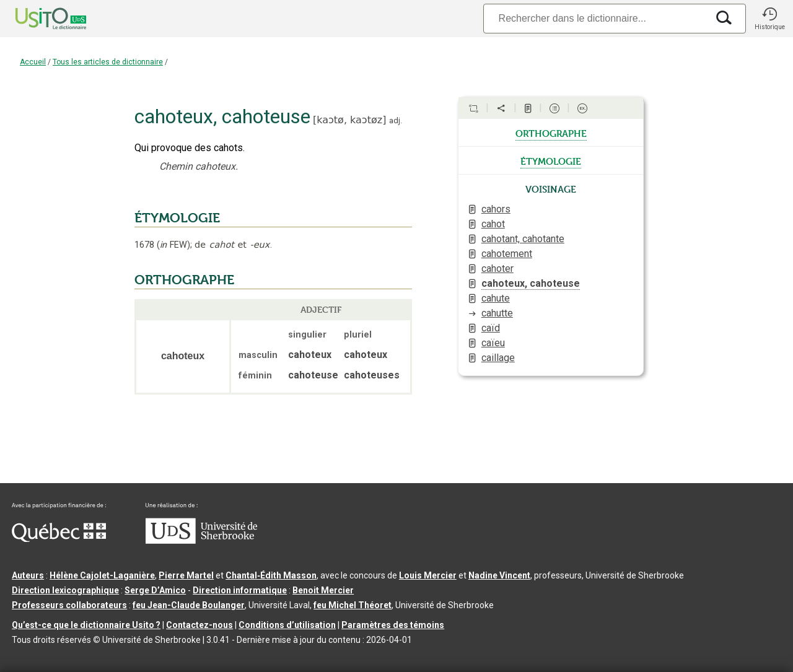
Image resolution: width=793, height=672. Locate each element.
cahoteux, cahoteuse (531, 283)
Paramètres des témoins (393, 625)
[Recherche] (595, 18)
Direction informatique (240, 590)
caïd (491, 328)
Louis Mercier (428, 575)
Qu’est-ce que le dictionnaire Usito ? (86, 625)
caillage (498, 358)
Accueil (33, 62)
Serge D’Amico (155, 590)
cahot (493, 224)
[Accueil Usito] (37, 19)
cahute (496, 298)
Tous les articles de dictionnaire (108, 62)
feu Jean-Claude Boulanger (189, 605)
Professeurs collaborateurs (69, 605)
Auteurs (28, 575)
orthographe (551, 133)
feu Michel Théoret (353, 605)
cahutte (497, 313)
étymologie (551, 160)
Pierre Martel (186, 575)
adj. (396, 120)
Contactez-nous (199, 625)
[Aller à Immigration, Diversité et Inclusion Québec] (59, 539)
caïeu (493, 343)
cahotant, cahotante (523, 239)
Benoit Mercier (323, 590)
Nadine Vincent (499, 575)
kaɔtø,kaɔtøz (349, 120)
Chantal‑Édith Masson (271, 575)
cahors (496, 209)
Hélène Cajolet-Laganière (102, 575)
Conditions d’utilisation (287, 625)
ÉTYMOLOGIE (177, 218)
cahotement (507, 254)
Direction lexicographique (65, 590)
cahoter (497, 268)
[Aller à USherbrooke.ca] (201, 541)
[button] (769, 19)
